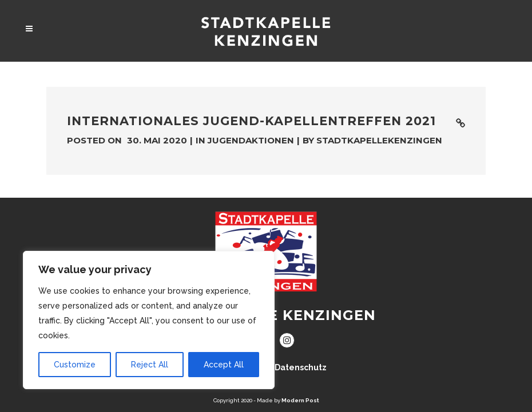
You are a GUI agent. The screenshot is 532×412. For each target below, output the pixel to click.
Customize (75, 365)
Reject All (150, 365)
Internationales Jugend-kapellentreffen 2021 (251, 121)
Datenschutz (301, 367)
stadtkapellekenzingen (379, 140)
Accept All (224, 365)
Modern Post (300, 400)
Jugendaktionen (251, 140)
